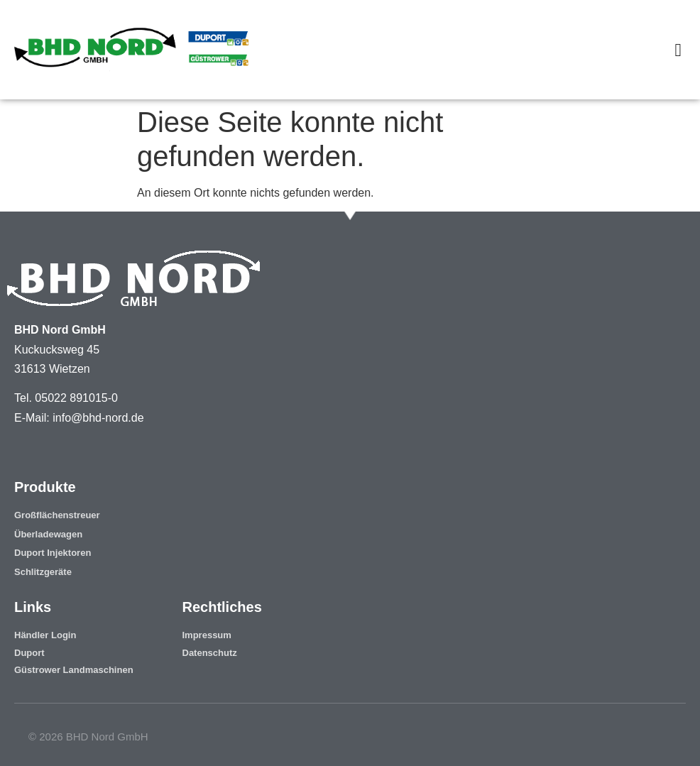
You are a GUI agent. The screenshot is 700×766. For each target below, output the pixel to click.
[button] (678, 50)
